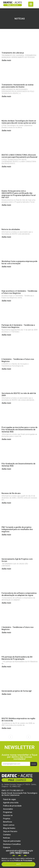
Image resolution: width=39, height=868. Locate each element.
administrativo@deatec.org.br (19, 851)
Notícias (7, 838)
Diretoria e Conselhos (12, 844)
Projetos (7, 819)
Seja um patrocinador (12, 841)
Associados (8, 809)
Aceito (19, 864)
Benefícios (8, 822)
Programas (8, 812)
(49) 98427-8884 (19, 853)
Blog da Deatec (9, 828)
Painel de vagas (10, 799)
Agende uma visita (11, 803)
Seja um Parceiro (10, 831)
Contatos (7, 835)
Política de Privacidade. (23, 861)
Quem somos (9, 825)
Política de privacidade (12, 806)
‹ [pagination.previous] (11, 737)
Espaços (7, 847)
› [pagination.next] (28, 737)
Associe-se (8, 815)
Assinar (34, 764)
